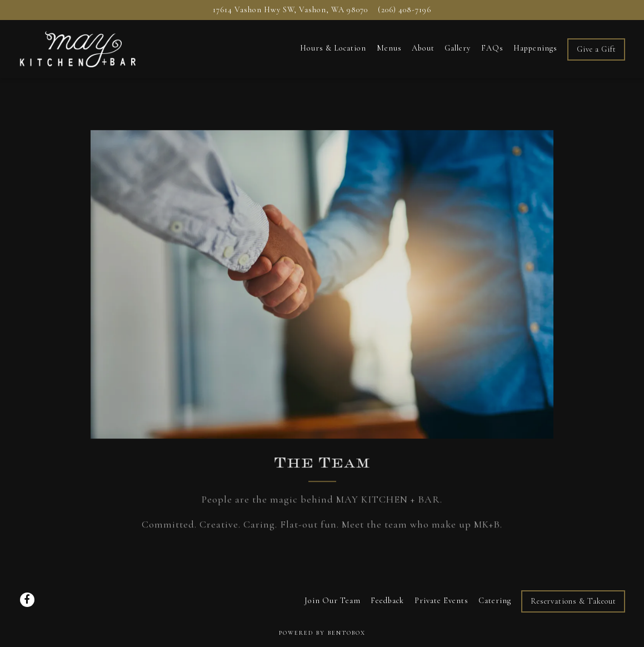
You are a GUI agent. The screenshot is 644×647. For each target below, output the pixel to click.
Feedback (387, 601)
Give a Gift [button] (596, 49)
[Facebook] (27, 600)
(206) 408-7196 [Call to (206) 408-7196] (405, 10)
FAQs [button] (492, 48)
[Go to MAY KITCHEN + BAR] (290, 10)
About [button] (423, 48)
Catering (495, 601)
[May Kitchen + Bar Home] (78, 48)
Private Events (441, 601)
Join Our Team (333, 601)
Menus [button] (389, 48)
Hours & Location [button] (333, 48)
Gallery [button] (458, 48)
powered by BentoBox (322, 633)
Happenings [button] (535, 48)
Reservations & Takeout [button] (573, 601)
